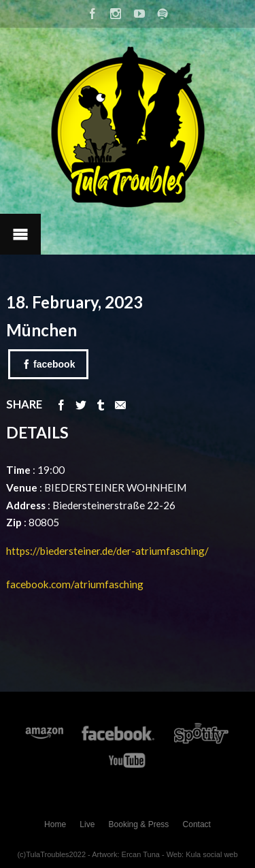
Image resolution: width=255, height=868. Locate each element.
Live (87, 824)
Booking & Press (139, 824)
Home (55, 824)
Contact (197, 824)
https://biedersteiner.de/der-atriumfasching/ (108, 551)
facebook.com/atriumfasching (75, 584)
